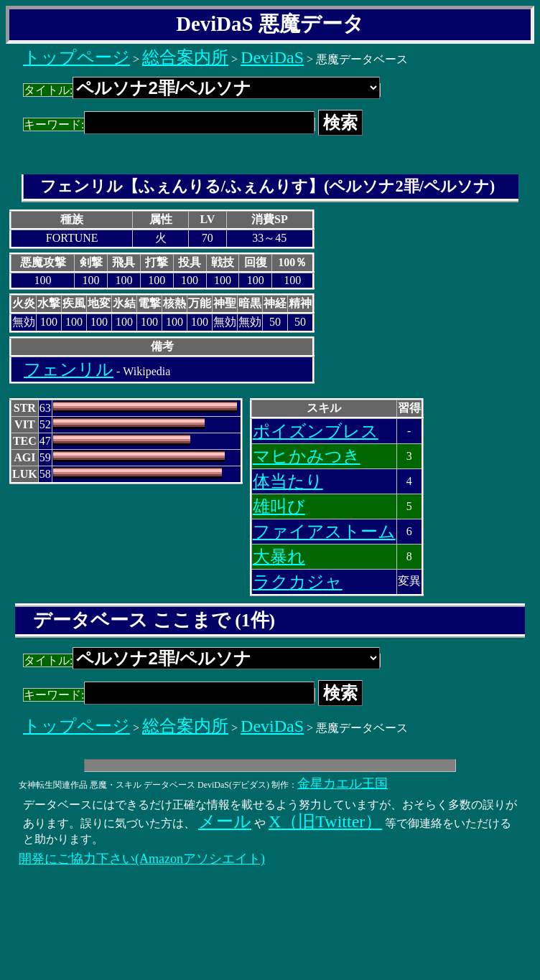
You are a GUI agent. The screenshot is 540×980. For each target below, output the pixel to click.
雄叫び (279, 507)
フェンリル (69, 369)
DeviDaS (272, 57)
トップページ (76, 57)
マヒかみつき (307, 456)
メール (225, 821)
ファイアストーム (324, 532)
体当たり (288, 481)
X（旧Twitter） (325, 821)
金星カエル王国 (343, 783)
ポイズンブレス (316, 431)
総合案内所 (185, 57)
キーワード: (169, 124)
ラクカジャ (298, 582)
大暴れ (279, 557)
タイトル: (202, 90)
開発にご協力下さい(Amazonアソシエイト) (142, 859)
